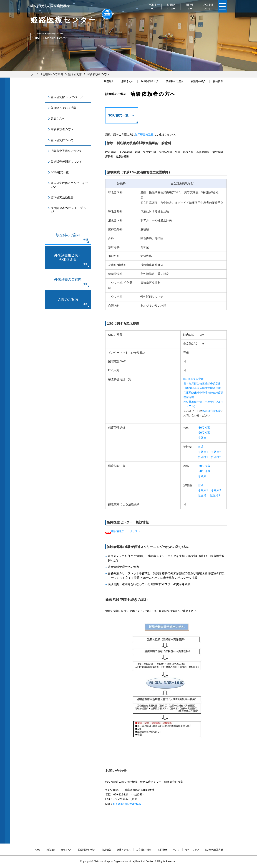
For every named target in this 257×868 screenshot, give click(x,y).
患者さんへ (128, 81)
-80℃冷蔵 (204, 428)
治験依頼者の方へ (62, 129)
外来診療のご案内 (68, 279)
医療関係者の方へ (87, 850)
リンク (176, 850)
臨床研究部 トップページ (67, 97)
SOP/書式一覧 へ (122, 115)
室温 (201, 447)
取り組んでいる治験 (64, 108)
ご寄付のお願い (144, 850)
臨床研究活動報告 (62, 197)
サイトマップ (192, 850)
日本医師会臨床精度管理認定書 (202, 388)
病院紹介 (109, 81)
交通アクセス (124, 850)
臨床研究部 (75, 74)
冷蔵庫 (202, 438)
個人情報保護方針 (214, 850)
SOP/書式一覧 (60, 172)
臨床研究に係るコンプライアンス (69, 185)
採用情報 (218, 81)
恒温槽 (202, 495)
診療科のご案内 (53, 74)
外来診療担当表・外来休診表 (68, 257)
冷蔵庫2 (216, 452)
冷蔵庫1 (203, 452)
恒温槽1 (203, 457)
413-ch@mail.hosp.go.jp (127, 804)
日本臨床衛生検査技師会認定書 (202, 384)
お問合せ (163, 850)
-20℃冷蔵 (204, 433)
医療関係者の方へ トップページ (70, 210)
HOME (37, 850)
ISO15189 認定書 (193, 379)
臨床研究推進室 (144, 135)
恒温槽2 (216, 457)
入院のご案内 (68, 300)
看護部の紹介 (198, 81)
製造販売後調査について (66, 162)
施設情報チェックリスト (126, 531)
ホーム (35, 74)
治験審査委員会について (66, 151)
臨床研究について (62, 140)
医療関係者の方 (150, 81)
